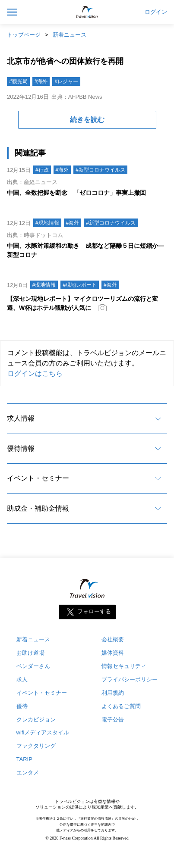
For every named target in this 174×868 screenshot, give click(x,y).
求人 (22, 679)
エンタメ (28, 773)
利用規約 (113, 693)
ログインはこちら (35, 373)
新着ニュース (70, 35)
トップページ (24, 35)
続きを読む (87, 120)
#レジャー (66, 81)
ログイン (156, 12)
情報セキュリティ (124, 666)
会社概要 (113, 639)
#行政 (42, 170)
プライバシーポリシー (130, 679)
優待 (22, 706)
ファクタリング (36, 746)
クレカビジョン (36, 720)
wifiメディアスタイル (43, 732)
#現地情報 (47, 223)
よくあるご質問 (121, 706)
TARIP (24, 759)
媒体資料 (113, 653)
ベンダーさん (33, 666)
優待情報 (21, 448)
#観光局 (18, 81)
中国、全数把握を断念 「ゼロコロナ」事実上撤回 (76, 193)
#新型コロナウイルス (100, 170)
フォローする (94, 611)
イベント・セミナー (38, 478)
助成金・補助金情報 (38, 508)
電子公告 (113, 720)
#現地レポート (80, 285)
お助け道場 (30, 653)
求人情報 (21, 418)
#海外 (41, 81)
